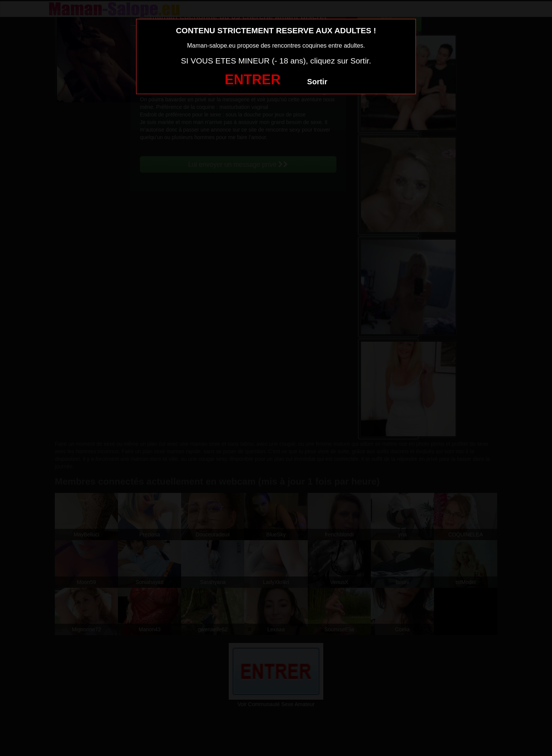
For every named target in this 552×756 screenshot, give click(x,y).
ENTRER (253, 80)
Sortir (317, 82)
